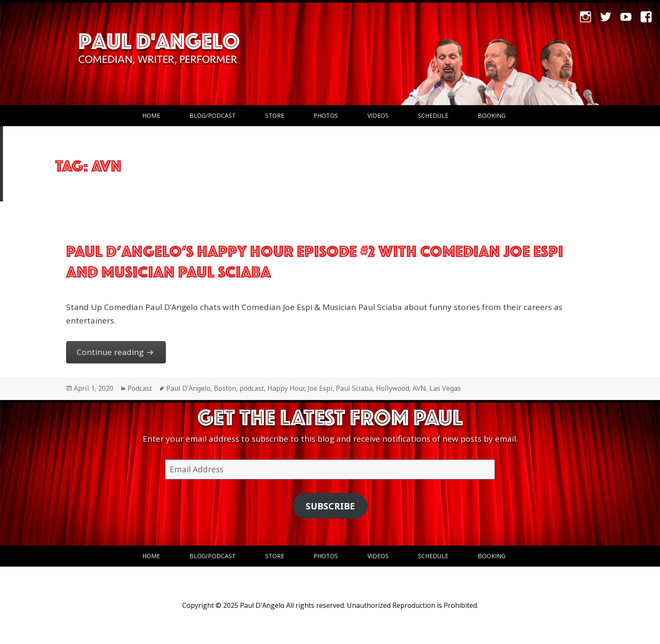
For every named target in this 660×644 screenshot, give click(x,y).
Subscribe (330, 506)
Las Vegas (445, 388)
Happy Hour (286, 388)
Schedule (433, 115)
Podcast (140, 388)
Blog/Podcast (213, 115)
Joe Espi (320, 388)
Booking (492, 115)
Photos (326, 115)
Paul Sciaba (354, 388)
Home (151, 115)
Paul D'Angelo (188, 388)
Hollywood (393, 388)
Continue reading (121, 351)
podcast (252, 388)
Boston (225, 388)
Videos (378, 115)
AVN (419, 388)
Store (275, 115)
